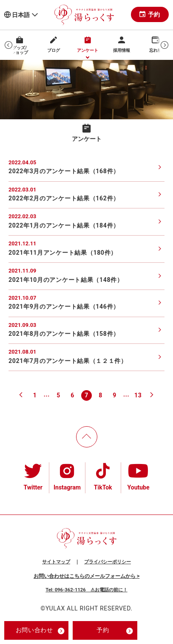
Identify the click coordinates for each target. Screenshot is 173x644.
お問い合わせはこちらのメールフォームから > (86, 576)
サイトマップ (56, 562)
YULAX (55, 608)
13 (138, 395)
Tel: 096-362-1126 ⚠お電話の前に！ (86, 590)
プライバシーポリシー (108, 562)
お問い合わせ (40, 631)
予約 (150, 14)
